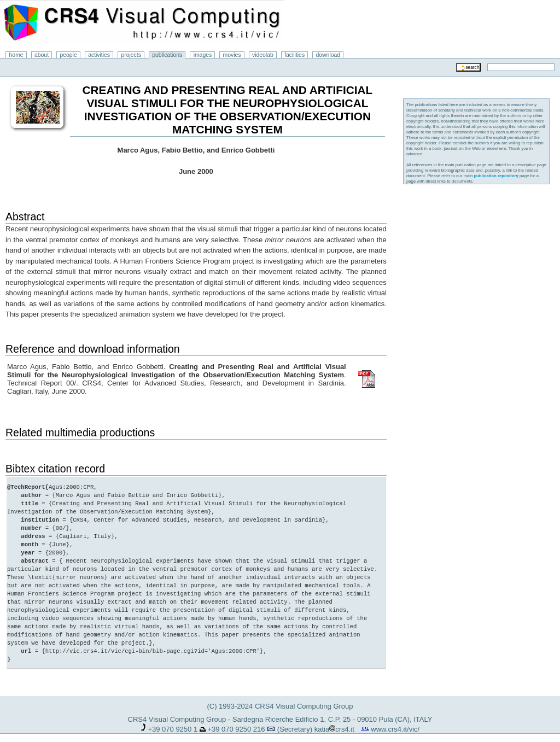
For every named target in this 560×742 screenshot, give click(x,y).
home (16, 55)
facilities (294, 55)
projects (131, 55)
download (328, 55)
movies (232, 55)
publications (167, 55)
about (42, 55)
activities (99, 55)
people (69, 55)
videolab (263, 55)
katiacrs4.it (334, 721)
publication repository (496, 176)
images (203, 55)
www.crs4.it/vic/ (395, 721)
